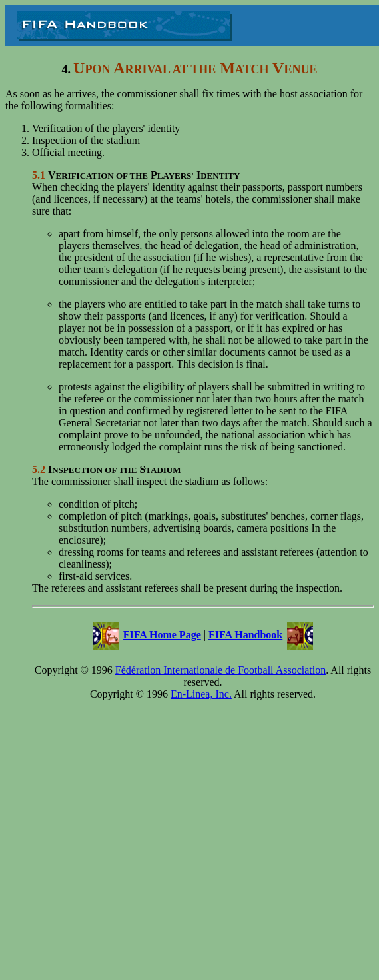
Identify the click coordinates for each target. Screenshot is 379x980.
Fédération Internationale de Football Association (220, 670)
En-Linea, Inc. (201, 694)
